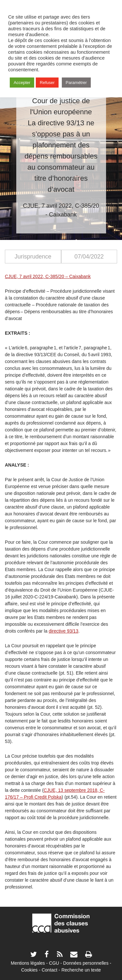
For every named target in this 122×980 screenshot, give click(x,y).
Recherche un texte (81, 970)
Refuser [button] (47, 83)
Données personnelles (86, 963)
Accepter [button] (22, 83)
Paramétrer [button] (76, 83)
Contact (49, 970)
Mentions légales (28, 963)
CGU (54, 963)
